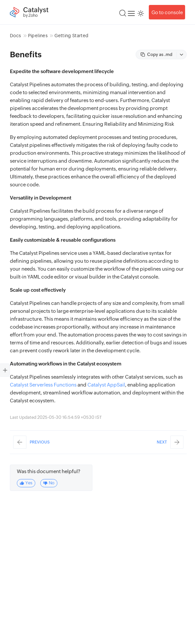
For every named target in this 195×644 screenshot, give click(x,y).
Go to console (167, 12)
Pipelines (38, 36)
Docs (15, 36)
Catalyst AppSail (106, 385)
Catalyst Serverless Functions (43, 385)
